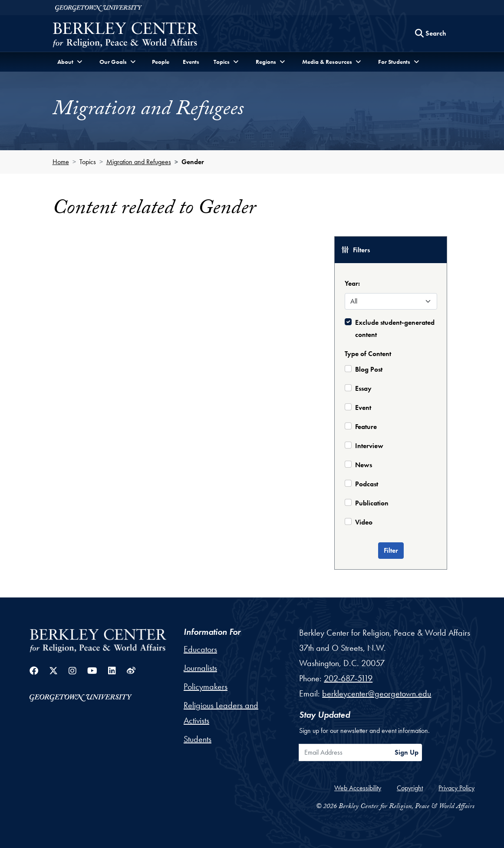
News (364, 465)
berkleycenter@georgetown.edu (377, 693)
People (161, 62)
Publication (372, 503)
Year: (352, 283)
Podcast (367, 484)
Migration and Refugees (139, 162)
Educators (200, 649)
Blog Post (369, 369)
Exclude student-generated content (395, 328)
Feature (366, 427)
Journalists (200, 668)
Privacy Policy (456, 788)
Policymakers (206, 686)
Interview (369, 446)
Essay (363, 388)
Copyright (410, 788)
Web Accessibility (358, 788)
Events (191, 62)
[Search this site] (431, 33)
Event (363, 408)
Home (61, 162)
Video (364, 522)
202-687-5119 (348, 678)
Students (198, 739)
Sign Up (407, 752)
